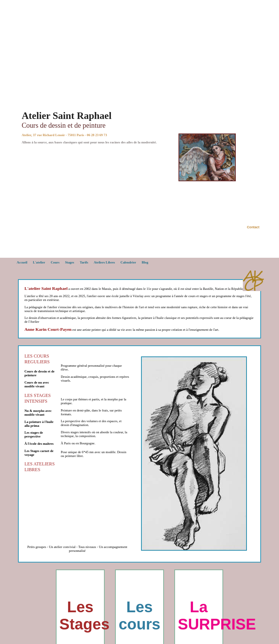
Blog (145, 262)
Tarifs (84, 262)
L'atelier (39, 262)
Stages (70, 262)
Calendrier (128, 262)
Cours (55, 262)
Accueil (22, 262)
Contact (253, 227)
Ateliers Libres (104, 262)
